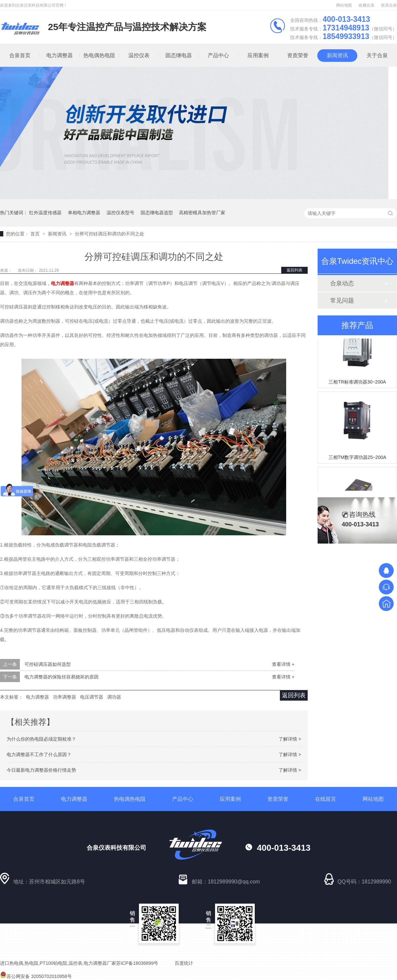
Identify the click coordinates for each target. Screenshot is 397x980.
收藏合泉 (367, 5)
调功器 (114, 697)
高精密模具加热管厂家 (202, 213)
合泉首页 (24, 799)
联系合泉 (389, 5)
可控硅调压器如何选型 (48, 664)
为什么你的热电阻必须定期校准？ (41, 739)
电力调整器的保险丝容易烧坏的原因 (62, 677)
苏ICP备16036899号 (137, 963)
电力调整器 (60, 55)
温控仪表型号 (120, 213)
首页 (36, 234)
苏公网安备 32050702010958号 (36, 976)
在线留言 (326, 799)
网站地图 (344, 5)
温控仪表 (139, 55)
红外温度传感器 (45, 213)
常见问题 (342, 301)
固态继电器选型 (157, 213)
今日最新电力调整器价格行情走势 (41, 770)
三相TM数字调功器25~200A (357, 458)
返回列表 (294, 270)
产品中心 (218, 55)
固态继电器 (179, 55)
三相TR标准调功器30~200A (357, 383)
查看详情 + (283, 664)
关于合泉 (377, 55)
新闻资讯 (337, 55)
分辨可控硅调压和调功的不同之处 (110, 234)
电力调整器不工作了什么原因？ (39, 755)
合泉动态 (342, 283)
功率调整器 (65, 697)
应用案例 (258, 55)
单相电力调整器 (84, 213)
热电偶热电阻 (99, 55)
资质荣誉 (298, 55)
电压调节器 (92, 697)
